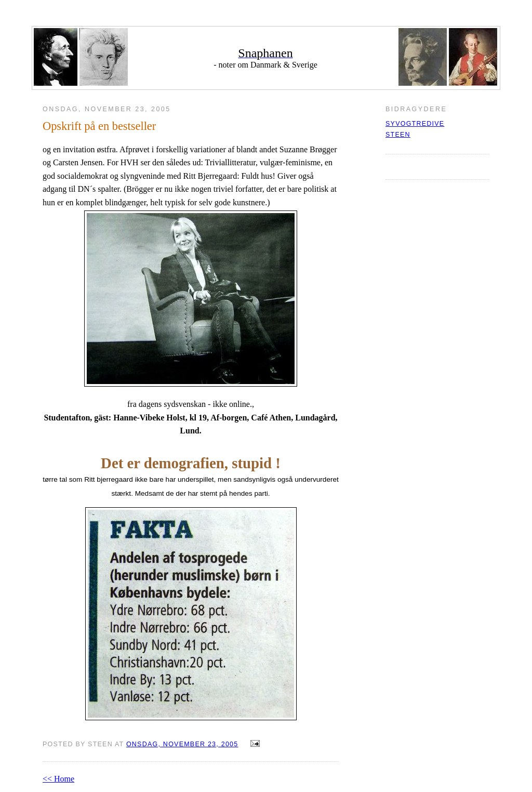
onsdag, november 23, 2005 (182, 744)
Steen (398, 135)
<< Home (58, 779)
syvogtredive (415, 124)
